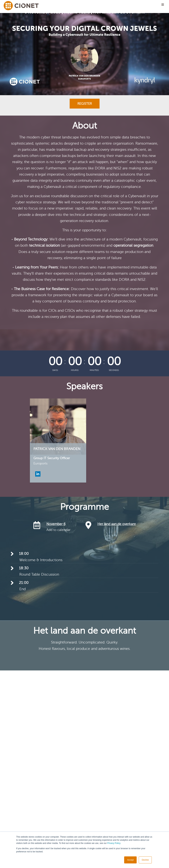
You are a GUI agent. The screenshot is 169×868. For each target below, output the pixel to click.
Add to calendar (58, 530)
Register (85, 104)
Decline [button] (145, 860)
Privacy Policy (114, 843)
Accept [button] (130, 860)
